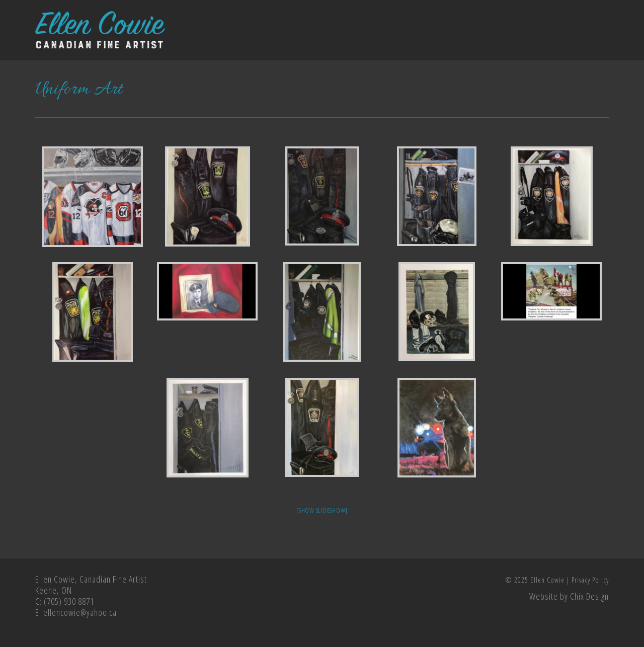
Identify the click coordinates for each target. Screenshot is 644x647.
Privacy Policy (590, 580)
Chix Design (589, 596)
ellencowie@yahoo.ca (80, 612)
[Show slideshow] (322, 510)
